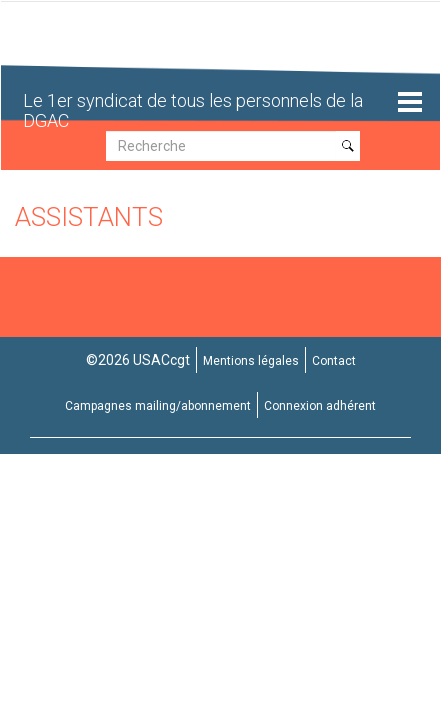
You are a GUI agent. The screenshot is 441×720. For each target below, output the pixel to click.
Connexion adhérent (320, 406)
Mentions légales (251, 361)
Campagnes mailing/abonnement (158, 406)
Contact (334, 361)
